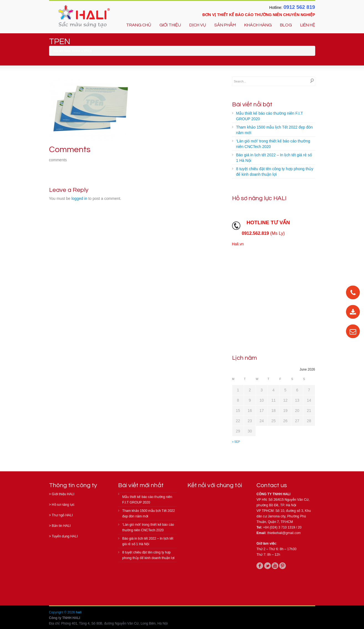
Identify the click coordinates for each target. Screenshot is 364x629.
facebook (260, 566)
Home (76, 51)
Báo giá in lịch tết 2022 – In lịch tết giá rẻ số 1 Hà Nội (274, 158)
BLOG (286, 25)
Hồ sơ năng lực (63, 505)
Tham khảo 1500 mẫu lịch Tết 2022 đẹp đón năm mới (274, 130)
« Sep (236, 442)
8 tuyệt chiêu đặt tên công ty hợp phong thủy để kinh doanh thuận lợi (275, 172)
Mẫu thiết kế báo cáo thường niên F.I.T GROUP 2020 (270, 116)
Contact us (272, 485)
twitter (268, 566)
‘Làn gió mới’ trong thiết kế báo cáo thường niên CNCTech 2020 (273, 144)
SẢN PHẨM (225, 25)
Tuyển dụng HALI (65, 536)
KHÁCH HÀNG (258, 25)
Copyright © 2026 (63, 612)
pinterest (282, 566)
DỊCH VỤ (198, 25)
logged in (79, 198)
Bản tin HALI (61, 526)
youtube (275, 566)
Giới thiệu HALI (63, 494)
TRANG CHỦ (139, 25)
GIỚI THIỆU (170, 25)
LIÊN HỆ (308, 25)
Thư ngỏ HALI (62, 515)
